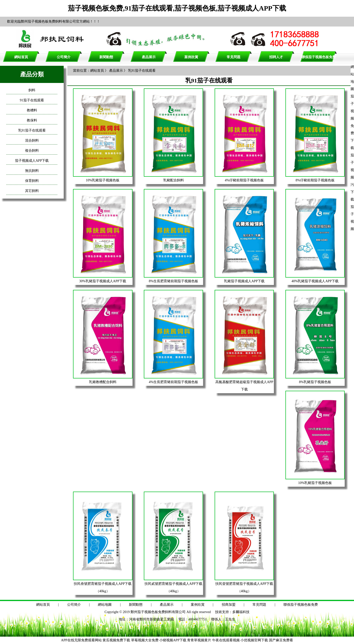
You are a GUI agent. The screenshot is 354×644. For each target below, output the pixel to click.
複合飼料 (32, 151)
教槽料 (32, 110)
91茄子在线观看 (32, 100)
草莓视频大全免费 (145, 640)
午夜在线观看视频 (226, 640)
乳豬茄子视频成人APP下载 (244, 281)
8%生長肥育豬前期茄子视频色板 (173, 281)
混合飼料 (32, 141)
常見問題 (234, 57)
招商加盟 (229, 605)
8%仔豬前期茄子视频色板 (315, 180)
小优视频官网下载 (254, 640)
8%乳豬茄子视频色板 (315, 382)
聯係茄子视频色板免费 (319, 57)
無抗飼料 (32, 171)
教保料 (32, 120)
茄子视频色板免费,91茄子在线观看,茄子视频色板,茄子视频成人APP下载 (177, 8)
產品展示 (149, 57)
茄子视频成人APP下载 (32, 161)
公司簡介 (64, 57)
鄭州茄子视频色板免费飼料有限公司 (158, 612)
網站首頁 (21, 57)
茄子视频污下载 (352, 177)
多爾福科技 (241, 612)
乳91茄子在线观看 (32, 130)
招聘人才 (276, 57)
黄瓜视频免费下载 (116, 640)
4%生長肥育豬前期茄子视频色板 (173, 382)
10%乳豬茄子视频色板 (103, 180)
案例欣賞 (191, 57)
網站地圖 (105, 605)
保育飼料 (32, 181)
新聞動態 (106, 57)
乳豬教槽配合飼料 (103, 382)
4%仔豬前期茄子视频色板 (244, 180)
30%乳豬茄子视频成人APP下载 (103, 281)
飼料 (32, 90)
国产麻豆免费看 (281, 640)
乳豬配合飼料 (174, 180)
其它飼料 (32, 191)
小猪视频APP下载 (173, 640)
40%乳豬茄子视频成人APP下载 (315, 281)
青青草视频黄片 (199, 640)
